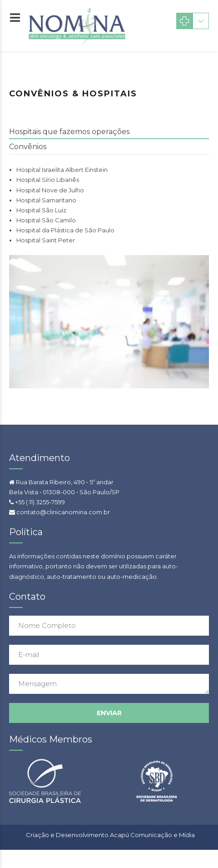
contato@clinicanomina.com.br (63, 512)
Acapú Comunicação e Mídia (152, 835)
